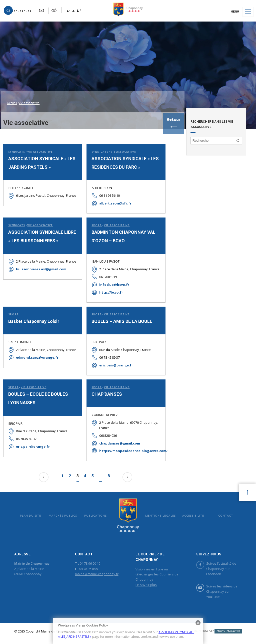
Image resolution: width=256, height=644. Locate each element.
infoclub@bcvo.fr (111, 281)
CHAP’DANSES (104, 392)
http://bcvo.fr (108, 289)
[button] (20, 12)
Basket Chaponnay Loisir (33, 318)
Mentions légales (159, 513)
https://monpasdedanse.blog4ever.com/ (125, 448)
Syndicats (16, 142)
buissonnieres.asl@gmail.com (40, 266)
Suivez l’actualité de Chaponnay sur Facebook (213, 569)
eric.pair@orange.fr (113, 362)
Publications (97, 513)
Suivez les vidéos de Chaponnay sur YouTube (213, 592)
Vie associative (39, 142)
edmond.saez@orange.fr (36, 360)
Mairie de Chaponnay (128, 513)
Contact (221, 513)
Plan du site (35, 513)
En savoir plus (146, 585)
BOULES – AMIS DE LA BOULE (119, 318)
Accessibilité (190, 513)
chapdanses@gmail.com (117, 441)
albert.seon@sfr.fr (112, 194)
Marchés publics (66, 513)
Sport (94, 217)
